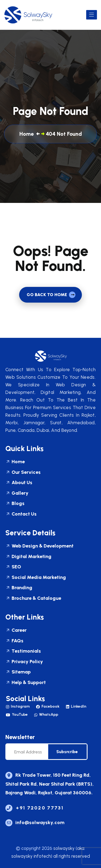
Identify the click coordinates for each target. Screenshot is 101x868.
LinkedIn (76, 706)
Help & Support (26, 683)
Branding (19, 588)
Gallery (17, 493)
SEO (13, 567)
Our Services (23, 473)
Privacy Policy (24, 662)
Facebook (48, 706)
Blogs (15, 504)
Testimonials (23, 651)
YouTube (17, 715)
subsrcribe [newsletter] (67, 752)
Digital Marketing (28, 557)
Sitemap (18, 672)
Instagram (18, 706)
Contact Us (21, 514)
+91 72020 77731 (34, 808)
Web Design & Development (39, 546)
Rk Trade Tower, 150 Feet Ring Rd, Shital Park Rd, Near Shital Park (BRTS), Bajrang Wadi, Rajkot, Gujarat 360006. (50, 784)
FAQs (14, 641)
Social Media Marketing (36, 578)
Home (15, 462)
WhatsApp (46, 715)
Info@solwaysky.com (35, 822)
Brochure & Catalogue (33, 599)
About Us (19, 483)
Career (16, 631)
